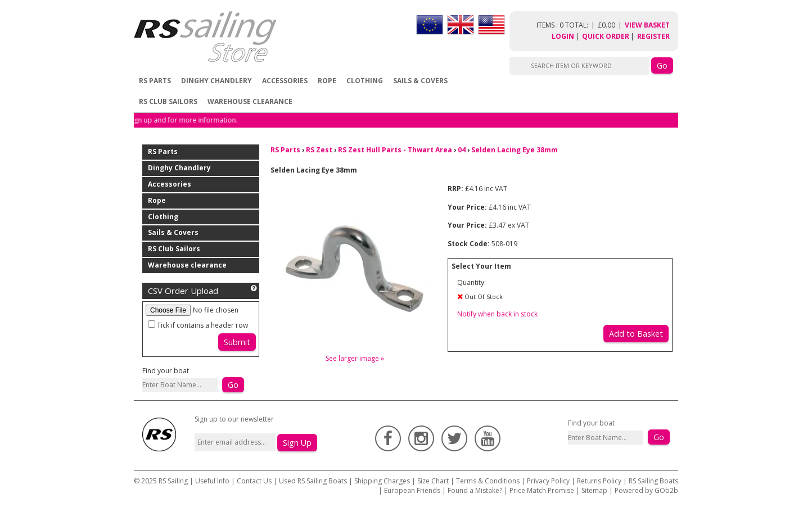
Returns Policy (599, 481)
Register (653, 36)
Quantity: (472, 282)
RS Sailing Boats (653, 481)
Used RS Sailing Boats (313, 481)
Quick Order (606, 36)
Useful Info (212, 481)
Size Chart (433, 481)
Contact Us (255, 481)
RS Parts (155, 81)
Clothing (365, 81)
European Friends (412, 490)
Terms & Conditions (488, 481)
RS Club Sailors (168, 101)
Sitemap (594, 490)
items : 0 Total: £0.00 (581, 25)
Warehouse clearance (250, 101)
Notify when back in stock (497, 314)
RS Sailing (173, 481)
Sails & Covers (420, 81)
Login (563, 36)
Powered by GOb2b (646, 490)
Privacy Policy (548, 481)
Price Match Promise (542, 490)
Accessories (285, 81)
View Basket (647, 25)
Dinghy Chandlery (216, 81)
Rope (327, 81)
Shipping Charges (382, 481)
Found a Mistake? (475, 490)
